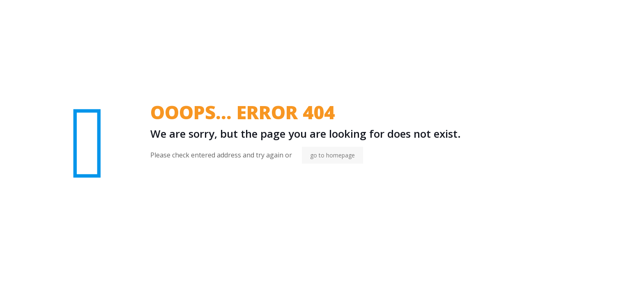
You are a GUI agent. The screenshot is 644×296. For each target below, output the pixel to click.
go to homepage (332, 155)
